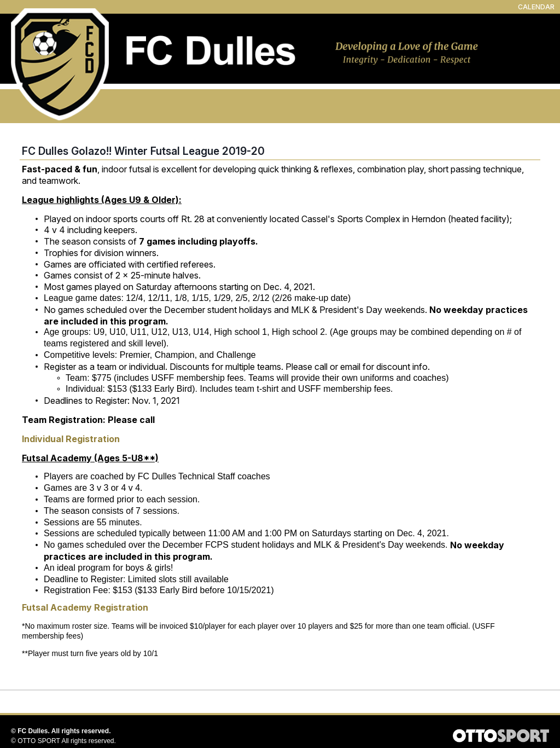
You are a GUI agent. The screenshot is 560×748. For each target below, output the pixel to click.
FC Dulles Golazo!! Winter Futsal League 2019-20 (143, 151)
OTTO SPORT (39, 741)
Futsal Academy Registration (85, 607)
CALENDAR (536, 7)
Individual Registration (71, 439)
